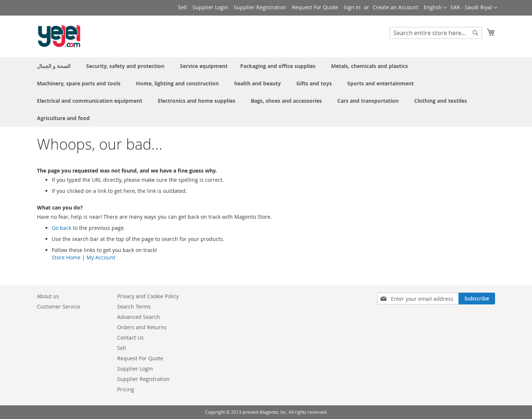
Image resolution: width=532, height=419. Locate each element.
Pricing (126, 389)
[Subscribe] (477, 299)
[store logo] (59, 36)
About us (48, 296)
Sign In (352, 7)
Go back (62, 228)
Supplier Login (210, 7)
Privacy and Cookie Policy (148, 296)
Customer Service (59, 306)
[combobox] (436, 33)
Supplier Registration (260, 7)
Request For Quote (315, 7)
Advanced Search (139, 317)
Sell (183, 7)
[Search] (475, 33)
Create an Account (395, 7)
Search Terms (134, 306)
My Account (101, 257)
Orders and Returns (142, 327)
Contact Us (130, 338)
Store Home (66, 257)
